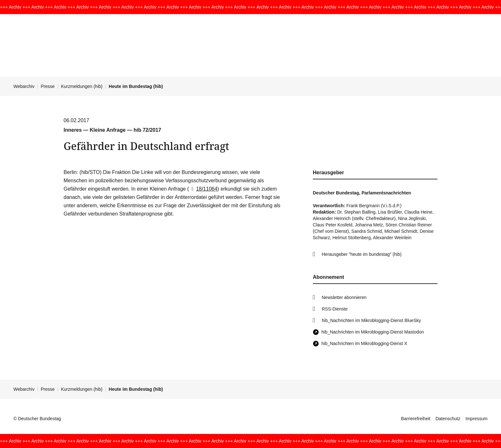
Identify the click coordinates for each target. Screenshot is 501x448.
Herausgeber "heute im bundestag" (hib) (362, 254)
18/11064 (203, 189)
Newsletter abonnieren (344, 297)
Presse (48, 86)
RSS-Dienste (335, 309)
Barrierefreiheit (416, 419)
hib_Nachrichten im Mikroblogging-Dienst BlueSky (371, 320)
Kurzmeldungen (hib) (82, 86)
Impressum (477, 419)
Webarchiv (24, 86)
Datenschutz (448, 419)
